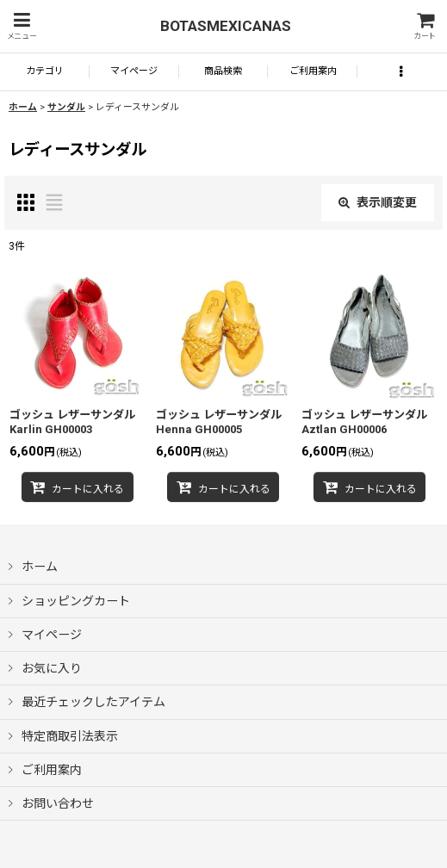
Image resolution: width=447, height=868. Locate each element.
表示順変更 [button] (378, 202)
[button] (22, 26)
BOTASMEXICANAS (226, 26)
